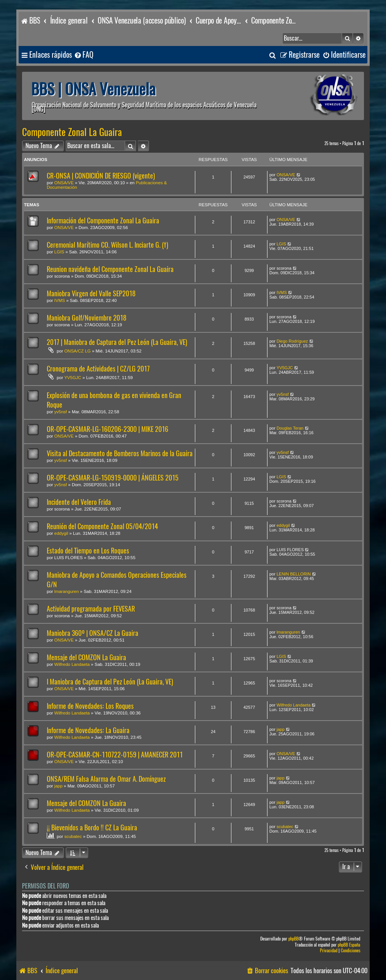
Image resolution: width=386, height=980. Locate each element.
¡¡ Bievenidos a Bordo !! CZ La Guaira (92, 827)
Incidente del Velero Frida (79, 502)
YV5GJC (73, 378)
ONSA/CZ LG (78, 351)
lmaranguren (67, 591)
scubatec (73, 836)
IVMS (60, 300)
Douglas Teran (290, 428)
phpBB (293, 939)
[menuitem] (84, 55)
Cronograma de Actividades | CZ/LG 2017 (98, 369)
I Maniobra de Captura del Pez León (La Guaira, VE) (110, 682)
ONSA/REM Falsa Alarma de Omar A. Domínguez (106, 779)
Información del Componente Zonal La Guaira (103, 220)
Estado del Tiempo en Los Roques (88, 551)
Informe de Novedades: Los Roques (90, 706)
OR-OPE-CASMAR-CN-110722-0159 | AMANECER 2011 (115, 755)
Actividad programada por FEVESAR (91, 609)
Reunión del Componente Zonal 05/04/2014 (102, 526)
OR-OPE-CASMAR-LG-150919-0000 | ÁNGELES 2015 (113, 478)
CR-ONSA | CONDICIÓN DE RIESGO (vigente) (101, 176)
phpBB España (349, 945)
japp (281, 729)
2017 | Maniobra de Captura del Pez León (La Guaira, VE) (117, 342)
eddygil (61, 533)
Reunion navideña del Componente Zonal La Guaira (110, 269)
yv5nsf (61, 412)
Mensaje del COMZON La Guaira (86, 657)
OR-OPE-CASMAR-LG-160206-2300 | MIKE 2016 (108, 429)
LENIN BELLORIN (294, 574)
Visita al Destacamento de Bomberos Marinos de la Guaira (120, 453)
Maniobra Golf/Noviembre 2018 (87, 318)
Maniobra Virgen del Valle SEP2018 (91, 293)
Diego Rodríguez (292, 341)
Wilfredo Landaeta (72, 664)
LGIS (59, 252)
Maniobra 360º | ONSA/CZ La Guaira (93, 633)
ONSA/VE (64, 183)
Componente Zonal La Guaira (72, 132)
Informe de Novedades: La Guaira (88, 730)
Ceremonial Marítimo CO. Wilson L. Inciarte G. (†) (108, 245)
